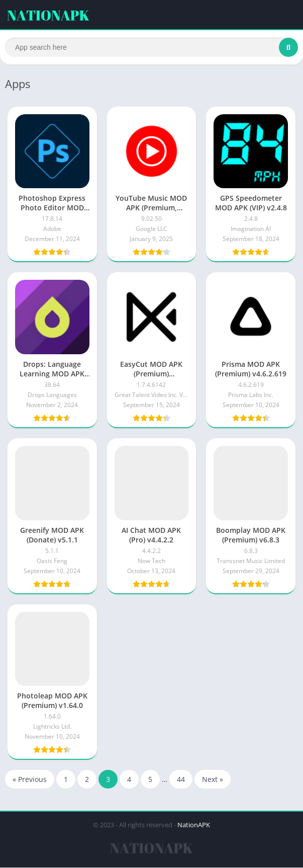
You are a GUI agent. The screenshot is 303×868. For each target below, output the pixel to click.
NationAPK (194, 825)
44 (181, 780)
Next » (213, 780)
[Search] (151, 47)
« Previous (30, 780)
